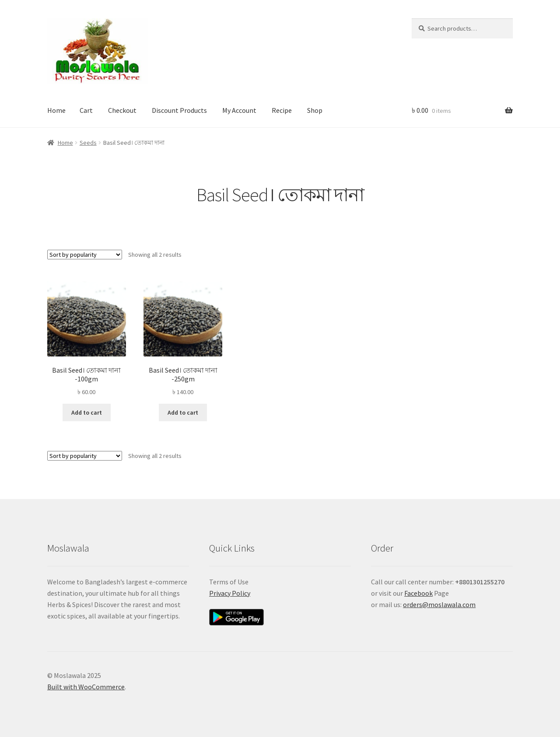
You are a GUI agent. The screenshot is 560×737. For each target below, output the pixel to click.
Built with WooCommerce (86, 687)
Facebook (418, 593)
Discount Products (179, 110)
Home (56, 110)
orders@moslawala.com (439, 604)
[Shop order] (85, 255)
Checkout (122, 110)
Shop (315, 110)
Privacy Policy (230, 593)
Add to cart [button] (87, 412)
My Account (239, 110)
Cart (86, 110)
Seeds (88, 143)
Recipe (282, 110)
